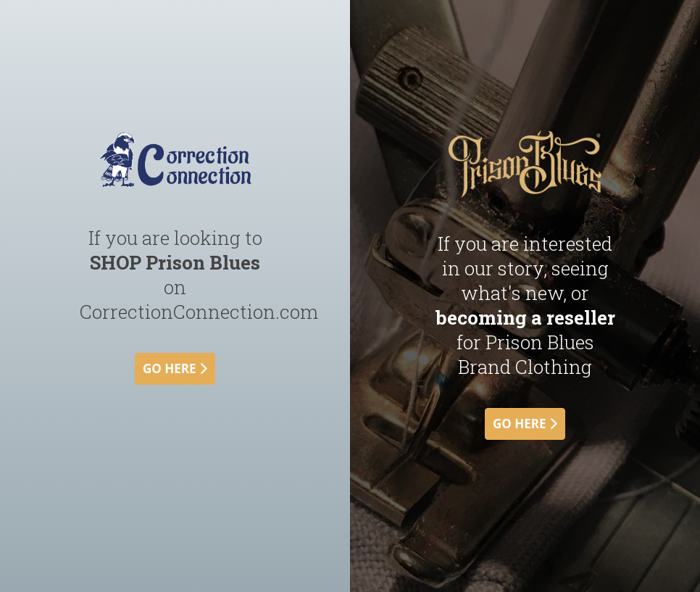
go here (175, 368)
